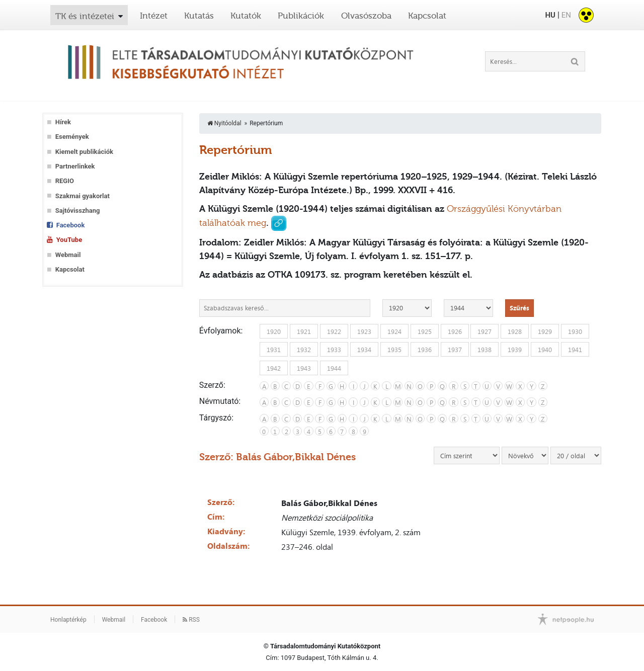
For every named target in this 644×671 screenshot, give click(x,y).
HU (550, 15)
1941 (575, 350)
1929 (545, 331)
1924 (394, 331)
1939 (515, 350)
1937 (455, 350)
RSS (191, 620)
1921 (304, 331)
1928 (515, 331)
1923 (364, 331)
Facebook (71, 225)
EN (566, 15)
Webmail (68, 255)
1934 (364, 350)
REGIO (65, 181)
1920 (274, 331)
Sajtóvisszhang (78, 211)
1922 (334, 331)
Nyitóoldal (224, 123)
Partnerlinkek (75, 166)
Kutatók (246, 16)
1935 (394, 350)
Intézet (154, 16)
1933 (334, 350)
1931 (274, 350)
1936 (425, 350)
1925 (425, 331)
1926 (455, 331)
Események (72, 137)
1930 (575, 331)
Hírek (63, 122)
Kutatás (199, 16)
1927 (485, 331)
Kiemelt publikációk (84, 152)
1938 (485, 350)
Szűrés (519, 308)
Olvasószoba (366, 16)
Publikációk (301, 16)
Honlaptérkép (68, 620)
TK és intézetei (85, 16)
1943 (304, 368)
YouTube (69, 240)
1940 (545, 350)
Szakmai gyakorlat (83, 196)
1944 (334, 368)
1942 (274, 368)
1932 (304, 350)
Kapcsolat (427, 16)
